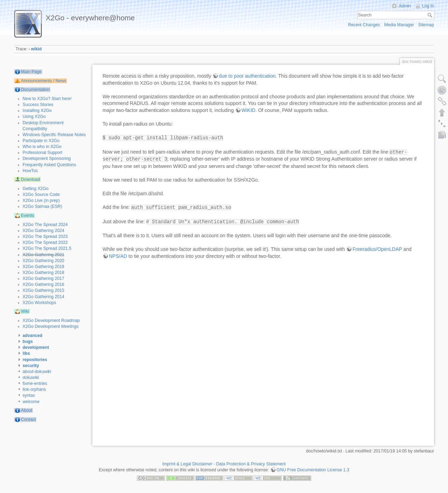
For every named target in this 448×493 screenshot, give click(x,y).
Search (431, 15)
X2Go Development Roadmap (51, 321)
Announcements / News (44, 81)
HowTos (30, 171)
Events (27, 216)
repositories (35, 360)
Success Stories (38, 105)
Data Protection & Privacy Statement (251, 464)
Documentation (35, 90)
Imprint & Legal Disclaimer (187, 464)
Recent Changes (364, 25)
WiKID (248, 110)
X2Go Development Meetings (51, 326)
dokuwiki (31, 378)
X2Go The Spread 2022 (45, 242)
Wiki (25, 311)
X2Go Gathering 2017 (44, 279)
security (31, 366)
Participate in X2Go (41, 141)
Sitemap (426, 25)
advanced (33, 336)
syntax (29, 395)
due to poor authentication (247, 76)
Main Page (31, 72)
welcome (31, 402)
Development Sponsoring (47, 159)
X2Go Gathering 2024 (44, 231)
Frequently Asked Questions (50, 165)
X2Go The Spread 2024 (45, 225)
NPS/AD (118, 256)
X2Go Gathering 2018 (44, 273)
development (36, 347)
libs (26, 353)
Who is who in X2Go (42, 147)
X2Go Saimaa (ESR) (43, 206)
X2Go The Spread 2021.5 (47, 248)
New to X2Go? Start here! (47, 99)
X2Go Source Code (41, 195)
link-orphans (34, 389)
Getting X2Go (36, 189)
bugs (28, 341)
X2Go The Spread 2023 (45, 237)
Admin (405, 6)
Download (30, 179)
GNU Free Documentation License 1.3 (313, 470)
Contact (28, 420)
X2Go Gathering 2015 (44, 290)
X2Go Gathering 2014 (44, 297)
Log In (428, 6)
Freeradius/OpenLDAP (377, 249)
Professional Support (43, 153)
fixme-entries (35, 383)
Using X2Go (34, 117)
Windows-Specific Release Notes (54, 135)
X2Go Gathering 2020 (44, 261)
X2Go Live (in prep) (41, 200)
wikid (37, 49)
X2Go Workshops (40, 303)
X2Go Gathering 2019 (44, 267)
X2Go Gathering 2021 (44, 255)
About (27, 410)
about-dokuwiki (37, 372)
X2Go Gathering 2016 (44, 284)
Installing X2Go (37, 111)
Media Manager (399, 25)
